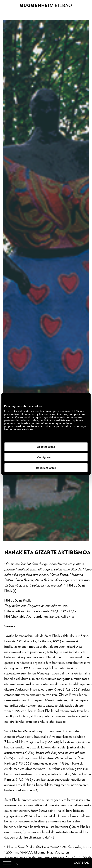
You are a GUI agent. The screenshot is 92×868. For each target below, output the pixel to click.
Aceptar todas (46, 447)
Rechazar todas (46, 468)
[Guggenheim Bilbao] (46, 863)
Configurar (46, 457)
